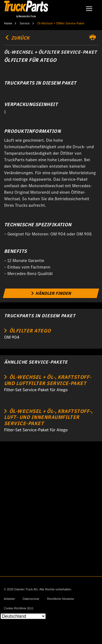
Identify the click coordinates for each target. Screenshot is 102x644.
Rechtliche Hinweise (61, 599)
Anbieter (9, 599)
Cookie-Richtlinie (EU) (18, 608)
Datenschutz (31, 599)
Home (8, 23)
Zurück (17, 38)
